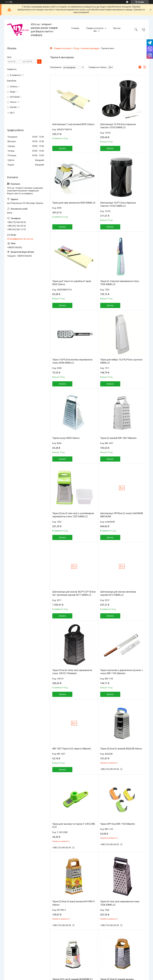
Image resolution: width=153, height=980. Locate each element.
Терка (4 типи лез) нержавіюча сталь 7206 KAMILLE (120, 903)
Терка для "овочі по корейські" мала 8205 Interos (72, 283)
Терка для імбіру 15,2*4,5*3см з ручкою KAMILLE (121, 361)
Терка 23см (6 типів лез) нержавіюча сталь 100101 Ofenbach (72, 672)
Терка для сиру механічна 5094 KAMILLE (74, 203)
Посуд (76, 48)
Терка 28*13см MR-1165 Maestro (118, 824)
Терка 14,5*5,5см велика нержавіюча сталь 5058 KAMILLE (72, 361)
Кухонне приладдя (90, 48)
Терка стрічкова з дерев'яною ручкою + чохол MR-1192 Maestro (122, 672)
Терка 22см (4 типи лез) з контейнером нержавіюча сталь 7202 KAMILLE (73, 515)
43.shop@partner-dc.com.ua (20, 239)
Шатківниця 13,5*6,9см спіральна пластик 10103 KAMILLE (118, 126)
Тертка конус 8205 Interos (66, 438)
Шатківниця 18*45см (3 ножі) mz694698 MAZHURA (122, 515)
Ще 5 (12, 113)
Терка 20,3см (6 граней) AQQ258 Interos (121, 749)
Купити (62, 148)
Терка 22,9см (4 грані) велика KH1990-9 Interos (73, 903)
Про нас (117, 28)
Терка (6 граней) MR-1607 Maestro (118, 438)
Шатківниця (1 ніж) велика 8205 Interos (73, 124)
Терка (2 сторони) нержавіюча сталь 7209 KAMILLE (120, 283)
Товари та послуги (95, 28)
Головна (75, 28)
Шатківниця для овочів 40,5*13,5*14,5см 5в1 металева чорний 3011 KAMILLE (74, 593)
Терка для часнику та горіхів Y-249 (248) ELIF (74, 825)
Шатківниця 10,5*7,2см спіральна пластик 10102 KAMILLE (118, 204)
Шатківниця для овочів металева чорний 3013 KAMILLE (118, 593)
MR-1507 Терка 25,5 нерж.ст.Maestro (72, 749)
